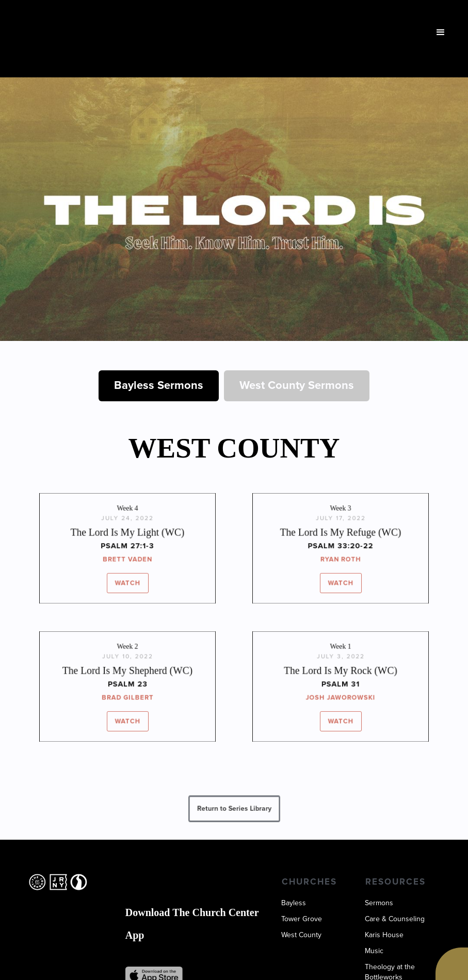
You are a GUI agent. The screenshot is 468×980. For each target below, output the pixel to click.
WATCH (127, 582)
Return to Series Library (234, 809)
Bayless (294, 903)
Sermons (379, 903)
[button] (441, 32)
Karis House (384, 935)
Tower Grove (302, 919)
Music (374, 951)
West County (301, 935)
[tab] (159, 386)
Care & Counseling (395, 919)
